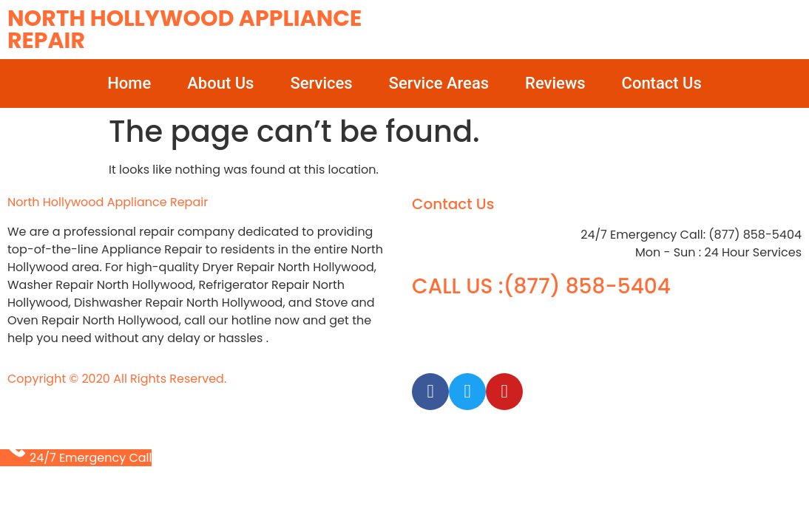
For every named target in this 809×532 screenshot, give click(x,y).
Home (129, 83)
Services (321, 83)
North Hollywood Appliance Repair (185, 30)
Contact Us (662, 83)
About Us (220, 83)
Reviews (555, 83)
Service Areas (439, 83)
